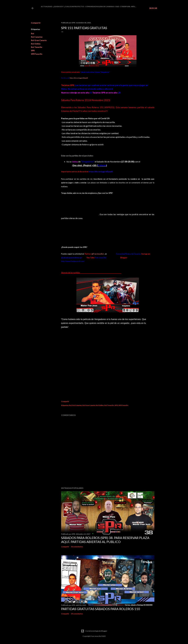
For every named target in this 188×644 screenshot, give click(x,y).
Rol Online (36, 44)
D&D (117, 6)
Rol (33, 33)
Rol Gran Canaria (39, 40)
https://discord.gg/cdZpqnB (79, 78)
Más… (134, 6)
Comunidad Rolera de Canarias (100, 6)
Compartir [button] (36, 23)
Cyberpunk (125, 6)
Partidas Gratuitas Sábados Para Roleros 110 (101, 609)
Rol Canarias (37, 37)
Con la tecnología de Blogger (94, 631)
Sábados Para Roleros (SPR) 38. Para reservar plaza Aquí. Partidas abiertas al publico (105, 540)
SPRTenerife (37, 54)
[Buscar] (153, 8)
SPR (33, 51)
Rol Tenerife (37, 47)
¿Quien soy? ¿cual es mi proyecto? (69, 6)
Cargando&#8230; (105, 362)
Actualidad (46, 6)
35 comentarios (77, 547)
